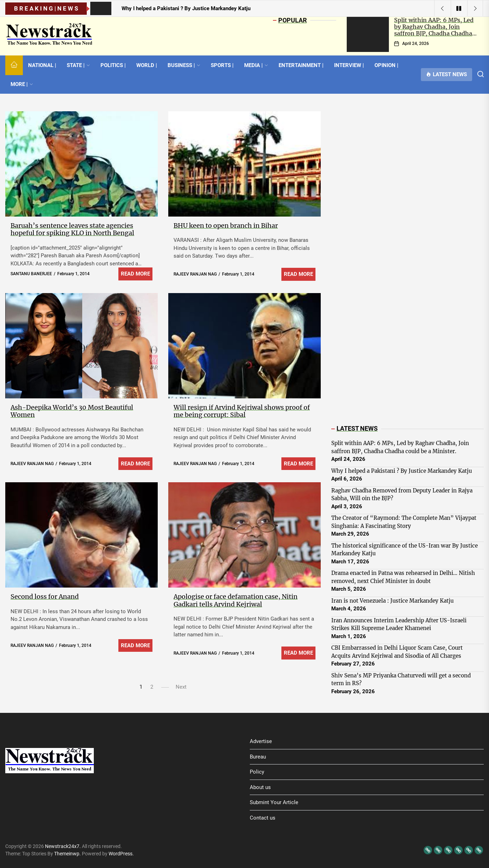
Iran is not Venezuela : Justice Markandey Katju (392, 601)
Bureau (258, 757)
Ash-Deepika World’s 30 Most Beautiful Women (72, 411)
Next (181, 687)
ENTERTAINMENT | (301, 65)
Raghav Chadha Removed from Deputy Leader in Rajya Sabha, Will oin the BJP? (402, 495)
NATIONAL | (42, 65)
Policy (257, 772)
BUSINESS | (184, 65)
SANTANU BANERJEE (31, 274)
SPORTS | (222, 65)
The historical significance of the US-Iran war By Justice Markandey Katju (405, 550)
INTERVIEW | (349, 65)
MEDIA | (256, 65)
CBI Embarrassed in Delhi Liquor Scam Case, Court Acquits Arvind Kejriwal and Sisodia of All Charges (397, 652)
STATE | (78, 65)
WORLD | (147, 65)
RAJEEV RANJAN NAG (195, 274)
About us (260, 787)
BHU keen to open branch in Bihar (226, 226)
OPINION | (386, 65)
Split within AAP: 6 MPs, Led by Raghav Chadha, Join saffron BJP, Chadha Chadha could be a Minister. (434, 30)
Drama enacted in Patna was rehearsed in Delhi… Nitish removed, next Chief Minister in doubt (403, 577)
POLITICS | (113, 65)
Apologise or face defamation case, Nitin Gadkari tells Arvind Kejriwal (236, 600)
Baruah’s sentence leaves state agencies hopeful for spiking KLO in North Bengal (72, 229)
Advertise (261, 741)
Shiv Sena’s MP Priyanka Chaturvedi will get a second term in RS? (401, 680)
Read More (135, 274)
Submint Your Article (274, 802)
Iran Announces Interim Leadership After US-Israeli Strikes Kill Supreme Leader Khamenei (399, 624)
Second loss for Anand (45, 597)
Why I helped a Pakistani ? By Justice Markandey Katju (402, 471)
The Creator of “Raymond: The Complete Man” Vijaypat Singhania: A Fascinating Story (404, 522)
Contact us (263, 818)
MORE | (22, 84)
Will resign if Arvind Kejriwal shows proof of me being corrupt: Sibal (242, 411)
